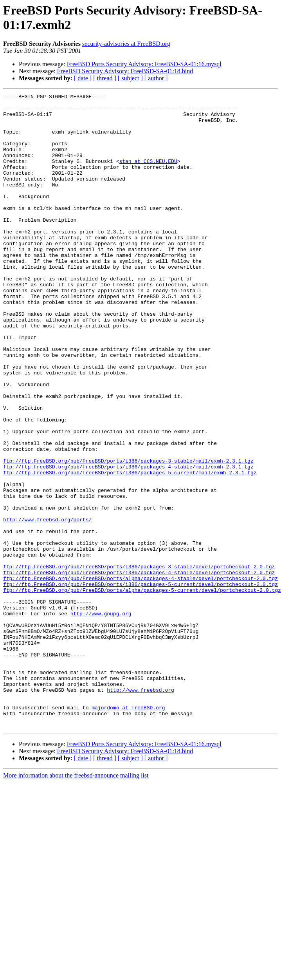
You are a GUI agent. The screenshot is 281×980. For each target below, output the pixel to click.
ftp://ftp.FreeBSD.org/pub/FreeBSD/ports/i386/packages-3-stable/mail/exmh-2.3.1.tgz (128, 535)
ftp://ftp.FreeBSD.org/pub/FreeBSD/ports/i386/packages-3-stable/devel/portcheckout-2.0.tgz (139, 662)
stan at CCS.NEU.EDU (148, 175)
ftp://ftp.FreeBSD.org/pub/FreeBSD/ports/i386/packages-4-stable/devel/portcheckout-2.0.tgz (139, 669)
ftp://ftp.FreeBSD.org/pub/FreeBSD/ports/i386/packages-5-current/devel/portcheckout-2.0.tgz (140, 683)
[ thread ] (105, 78)
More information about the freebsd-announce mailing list (76, 902)
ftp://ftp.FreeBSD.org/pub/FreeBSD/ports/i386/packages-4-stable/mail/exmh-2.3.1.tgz (128, 542)
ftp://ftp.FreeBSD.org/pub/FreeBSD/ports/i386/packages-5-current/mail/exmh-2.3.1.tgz (130, 549)
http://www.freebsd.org (140, 810)
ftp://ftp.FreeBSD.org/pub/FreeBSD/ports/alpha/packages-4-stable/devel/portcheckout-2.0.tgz (140, 676)
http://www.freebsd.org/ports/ (47, 605)
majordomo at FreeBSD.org (128, 831)
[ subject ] (130, 78)
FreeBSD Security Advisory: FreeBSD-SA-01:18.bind (125, 71)
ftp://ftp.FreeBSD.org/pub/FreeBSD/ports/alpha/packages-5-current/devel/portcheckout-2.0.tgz (142, 690)
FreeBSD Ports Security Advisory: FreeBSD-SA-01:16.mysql (144, 64)
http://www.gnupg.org (101, 718)
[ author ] (156, 78)
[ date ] (83, 78)
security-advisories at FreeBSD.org (126, 44)
